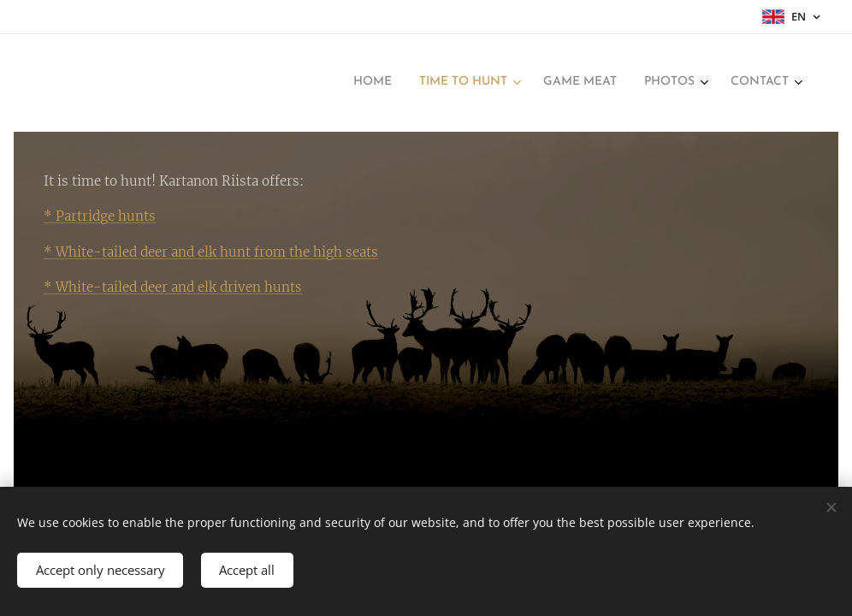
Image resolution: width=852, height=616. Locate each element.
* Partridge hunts (100, 216)
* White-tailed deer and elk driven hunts (173, 287)
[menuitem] (667, 83)
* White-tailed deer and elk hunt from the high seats (211, 252)
